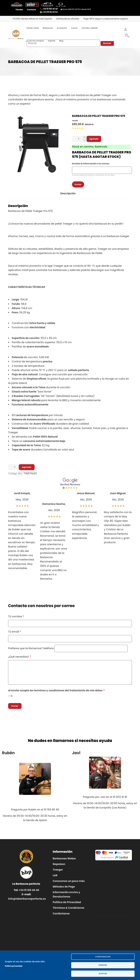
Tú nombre (15, 618)
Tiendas (19, 10)
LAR (55, 876)
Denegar (103, 965)
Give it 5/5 (82, 129)
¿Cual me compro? (35, 41)
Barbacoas (48, 28)
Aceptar (103, 974)
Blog (61, 41)
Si (12, 697)
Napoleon (59, 865)
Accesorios (62, 28)
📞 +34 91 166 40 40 (49, 9)
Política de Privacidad (67, 903)
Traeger (75, 122)
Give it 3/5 (78, 129)
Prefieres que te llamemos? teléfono (31, 649)
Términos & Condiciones (69, 909)
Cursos (74, 28)
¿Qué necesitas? (19, 658)
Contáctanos (61, 914)
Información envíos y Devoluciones (66, 895)
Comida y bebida (90, 28)
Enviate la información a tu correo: (91, 165)
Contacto (31, 10)
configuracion (103, 956)
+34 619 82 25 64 (49, 12)
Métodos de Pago (64, 888)
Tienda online (32, 28)
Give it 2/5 (75, 129)
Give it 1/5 (73, 129)
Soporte (52, 41)
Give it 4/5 (80, 129)
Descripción (68, 194)
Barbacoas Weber (64, 859)
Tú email (14, 633)
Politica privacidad (14, 966)
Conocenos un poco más (69, 882)
